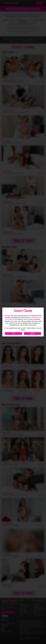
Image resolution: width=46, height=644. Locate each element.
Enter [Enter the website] (33, 334)
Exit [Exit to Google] (13, 334)
